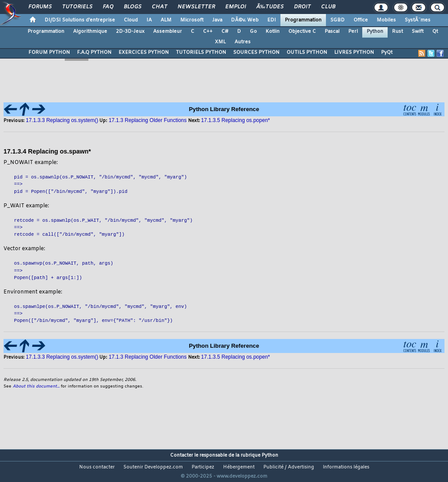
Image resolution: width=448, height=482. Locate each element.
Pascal (332, 31)
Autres (243, 42)
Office (361, 20)
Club (328, 7)
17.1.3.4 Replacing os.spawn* (47, 151)
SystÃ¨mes (418, 20)
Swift (418, 31)
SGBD (338, 20)
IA (149, 20)
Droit (302, 7)
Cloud (131, 20)
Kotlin (273, 31)
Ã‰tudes (270, 7)
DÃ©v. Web (245, 20)
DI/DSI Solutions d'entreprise (80, 20)
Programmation (303, 20)
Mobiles (386, 20)
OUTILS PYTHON (307, 52)
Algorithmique (90, 31)
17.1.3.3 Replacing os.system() (62, 120)
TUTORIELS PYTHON (201, 52)
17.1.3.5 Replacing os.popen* (236, 357)
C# (225, 31)
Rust (397, 31)
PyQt (387, 52)
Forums (40, 7)
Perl (353, 31)
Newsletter (196, 7)
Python (375, 31)
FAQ (108, 7)
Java (217, 20)
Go (253, 31)
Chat (159, 7)
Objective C (302, 31)
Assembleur (168, 31)
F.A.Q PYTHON (94, 52)
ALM (166, 20)
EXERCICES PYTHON (144, 52)
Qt (435, 31)
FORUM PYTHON (49, 52)
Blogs (133, 7)
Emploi (236, 7)
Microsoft (192, 20)
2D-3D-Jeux (130, 31)
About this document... (36, 386)
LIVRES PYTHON (354, 52)
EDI (272, 20)
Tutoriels (77, 7)
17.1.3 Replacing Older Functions (147, 357)
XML (220, 42)
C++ (208, 31)
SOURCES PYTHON (256, 52)
